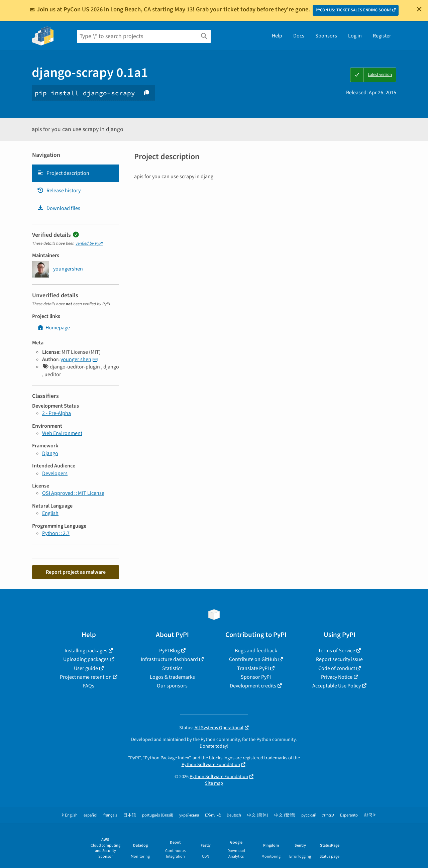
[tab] (76, 173)
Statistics (172, 668)
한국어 (370, 815)
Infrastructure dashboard (169, 659)
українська (189, 815)
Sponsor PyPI (256, 677)
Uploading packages (86, 659)
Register (382, 36)
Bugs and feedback (256, 651)
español (90, 815)
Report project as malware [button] (76, 572)
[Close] (419, 9)
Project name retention (86, 677)
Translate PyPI (253, 668)
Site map (214, 783)
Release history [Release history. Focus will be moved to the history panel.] (59, 191)
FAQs (89, 686)
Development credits (253, 686)
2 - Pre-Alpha (57, 413)
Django (50, 453)
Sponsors (326, 36)
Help (277, 36)
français (110, 815)
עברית (328, 815)
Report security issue (339, 659)
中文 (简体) (258, 815)
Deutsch (234, 815)
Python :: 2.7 (56, 533)
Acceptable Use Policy (337, 686)
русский (309, 815)
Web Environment (62, 433)
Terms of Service (337, 651)
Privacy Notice (337, 677)
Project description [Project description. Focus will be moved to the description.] (63, 173)
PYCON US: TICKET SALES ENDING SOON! (353, 10)
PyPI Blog (170, 651)
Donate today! (214, 746)
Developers (55, 473)
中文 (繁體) (285, 815)
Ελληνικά (213, 815)
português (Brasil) (158, 815)
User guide (86, 668)
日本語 (130, 815)
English (50, 513)
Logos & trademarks (172, 677)
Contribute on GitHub (253, 659)
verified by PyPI (89, 243)
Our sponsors (172, 686)
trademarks (276, 758)
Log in (355, 36)
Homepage (53, 328)
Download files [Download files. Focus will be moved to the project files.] (59, 208)
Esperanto (349, 815)
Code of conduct (337, 668)
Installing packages (86, 651)
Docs (299, 36)
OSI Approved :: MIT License (73, 493)
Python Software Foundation (211, 765)
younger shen (76, 359)
